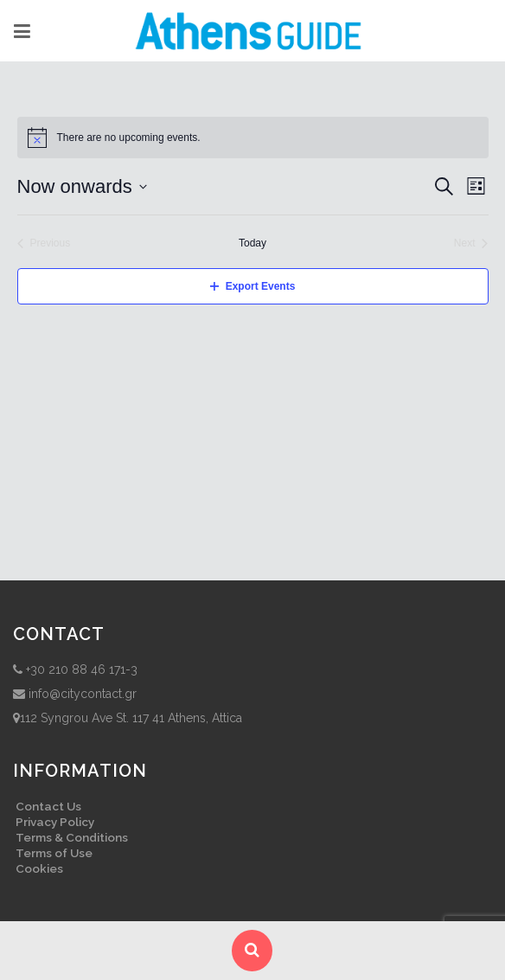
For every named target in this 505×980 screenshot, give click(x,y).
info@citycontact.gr (83, 694)
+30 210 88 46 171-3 (82, 669)
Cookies (39, 868)
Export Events (253, 286)
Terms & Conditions (72, 837)
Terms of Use (54, 853)
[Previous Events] (44, 243)
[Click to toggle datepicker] (82, 186)
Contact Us (48, 806)
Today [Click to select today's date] (252, 243)
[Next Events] (471, 243)
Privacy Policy (55, 822)
